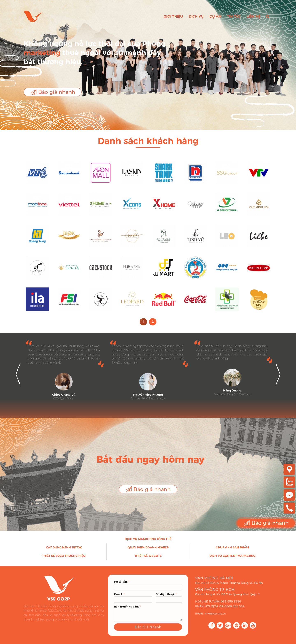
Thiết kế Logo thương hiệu (64, 558)
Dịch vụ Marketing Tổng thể (148, 542)
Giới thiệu (173, 16)
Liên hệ (254, 16)
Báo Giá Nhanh (148, 632)
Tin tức (234, 16)
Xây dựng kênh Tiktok (64, 550)
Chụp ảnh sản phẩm (232, 550)
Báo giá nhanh (53, 92)
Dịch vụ (196, 16)
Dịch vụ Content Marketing (232, 558)
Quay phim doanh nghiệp (148, 550)
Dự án (215, 16)
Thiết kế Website (148, 558)
